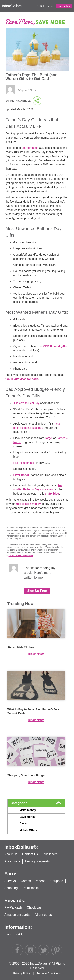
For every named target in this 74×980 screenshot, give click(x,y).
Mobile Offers (28, 830)
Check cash (35, 908)
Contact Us (30, 854)
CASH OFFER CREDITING (21, 556)
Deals (23, 823)
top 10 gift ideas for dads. (22, 379)
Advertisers (12, 861)
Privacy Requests (37, 861)
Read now (36, 654)
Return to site (47, 6)
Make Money (28, 810)
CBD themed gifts (55, 346)
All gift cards (43, 915)
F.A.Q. (20, 934)
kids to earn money (28, 504)
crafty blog (52, 494)
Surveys (10, 881)
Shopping (11, 888)
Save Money (28, 817)
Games (26, 881)
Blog (7, 934)
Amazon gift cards (17, 915)
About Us (11, 854)
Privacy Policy (22, 973)
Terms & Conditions (49, 973)
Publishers (50, 854)
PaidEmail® (31, 888)
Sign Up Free (64, 6)
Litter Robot (21, 475)
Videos (41, 881)
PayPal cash (13, 908)
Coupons (57, 881)
